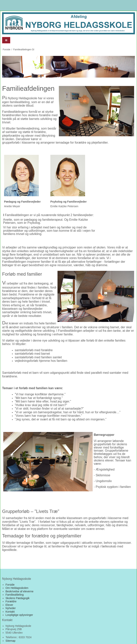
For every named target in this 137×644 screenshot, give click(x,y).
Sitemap (11, 641)
